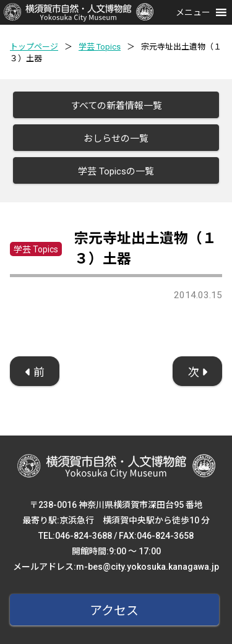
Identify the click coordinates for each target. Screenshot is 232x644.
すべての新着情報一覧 (116, 106)
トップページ (34, 47)
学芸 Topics (100, 47)
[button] (193, 12)
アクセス (114, 611)
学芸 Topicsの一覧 (116, 171)
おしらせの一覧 (116, 139)
